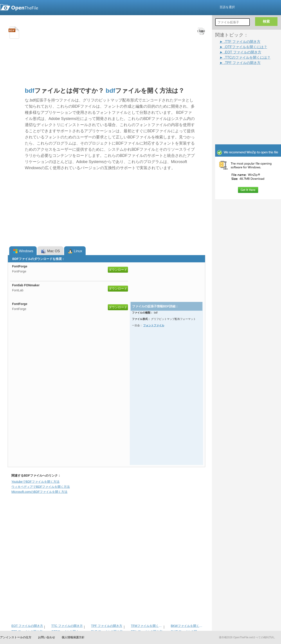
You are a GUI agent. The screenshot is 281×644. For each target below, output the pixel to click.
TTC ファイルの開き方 (67, 626)
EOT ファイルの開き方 (27, 626)
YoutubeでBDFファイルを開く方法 (35, 482)
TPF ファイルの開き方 (107, 626)
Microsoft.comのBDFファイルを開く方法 (39, 492)
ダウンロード (118, 270)
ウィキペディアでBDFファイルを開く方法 (41, 487)
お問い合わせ (47, 637)
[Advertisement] (241, 75)
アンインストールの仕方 (16, 637)
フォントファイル (154, 325)
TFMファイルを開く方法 (147, 626)
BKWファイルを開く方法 (187, 626)
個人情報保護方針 (73, 637)
